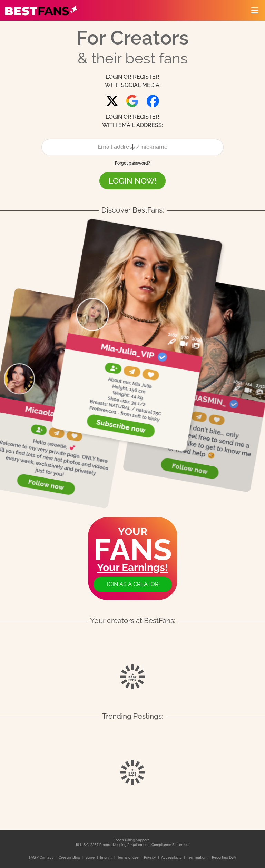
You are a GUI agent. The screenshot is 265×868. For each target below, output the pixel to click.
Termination (197, 857)
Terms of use (128, 857)
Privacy (150, 857)
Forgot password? (132, 163)
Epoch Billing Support (131, 840)
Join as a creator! (133, 584)
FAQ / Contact (42, 857)
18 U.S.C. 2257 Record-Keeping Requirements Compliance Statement (133, 845)
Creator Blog (70, 857)
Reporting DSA (224, 857)
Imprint (106, 857)
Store (91, 857)
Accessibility (172, 857)
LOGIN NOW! (132, 181)
